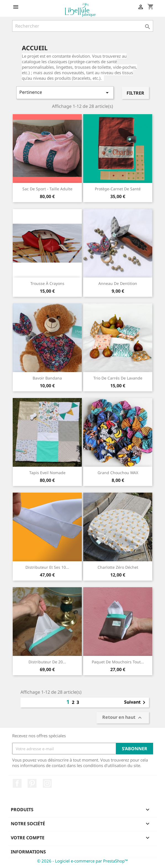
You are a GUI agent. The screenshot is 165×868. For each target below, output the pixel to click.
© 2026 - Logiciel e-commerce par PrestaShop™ (82, 861)
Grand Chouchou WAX (118, 473)
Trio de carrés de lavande (118, 378)
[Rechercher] (83, 26)
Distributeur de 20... (47, 662)
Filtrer (135, 93)
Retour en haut (123, 718)
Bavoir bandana (47, 378)
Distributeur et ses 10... (47, 567)
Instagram (47, 783)
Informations (28, 852)
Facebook (17, 783)
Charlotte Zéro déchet (118, 567)
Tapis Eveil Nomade (47, 473)
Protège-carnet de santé (118, 189)
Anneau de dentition (118, 283)
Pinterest (32, 783)
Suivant (136, 703)
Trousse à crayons (47, 283)
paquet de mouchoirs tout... (118, 662)
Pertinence (65, 93)
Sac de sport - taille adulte (47, 189)
